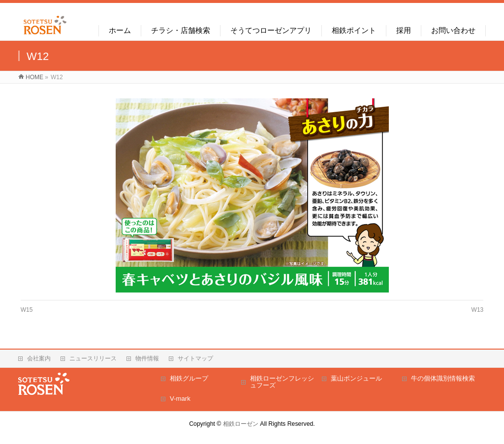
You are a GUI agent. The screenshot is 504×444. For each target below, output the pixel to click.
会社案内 (39, 358)
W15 (27, 310)
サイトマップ (195, 358)
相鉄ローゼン (241, 424)
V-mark (180, 399)
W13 (478, 310)
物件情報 (147, 358)
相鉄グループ (189, 378)
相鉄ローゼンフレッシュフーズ (282, 382)
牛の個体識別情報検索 (443, 378)
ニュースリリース (93, 358)
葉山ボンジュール (356, 378)
